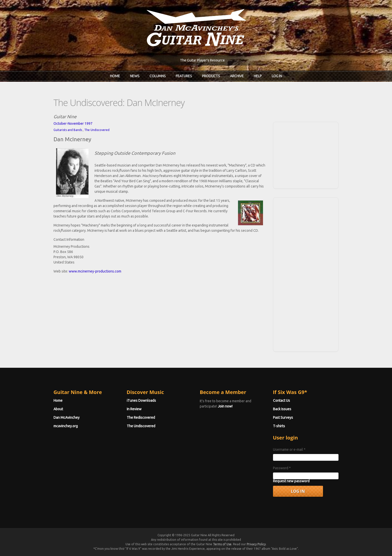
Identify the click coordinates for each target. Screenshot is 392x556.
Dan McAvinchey (66, 417)
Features (184, 76)
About (58, 409)
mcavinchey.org (66, 426)
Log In (277, 76)
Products (211, 76)
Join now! (225, 406)
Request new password (291, 481)
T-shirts (279, 426)
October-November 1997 (73, 123)
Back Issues (282, 409)
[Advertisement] (306, 154)
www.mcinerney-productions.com (95, 271)
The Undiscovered (97, 130)
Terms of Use (222, 544)
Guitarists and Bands (68, 130)
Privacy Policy (256, 544)
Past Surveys (283, 417)
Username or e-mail (289, 449)
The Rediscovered (141, 417)
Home (115, 76)
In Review (134, 409)
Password (282, 468)
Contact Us (281, 400)
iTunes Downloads (141, 400)
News (135, 76)
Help (258, 76)
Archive (237, 76)
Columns (158, 76)
